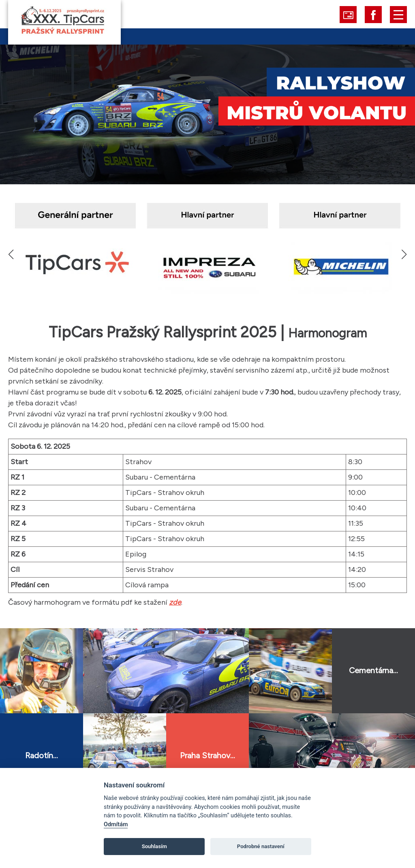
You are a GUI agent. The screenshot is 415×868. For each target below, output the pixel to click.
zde (175, 602)
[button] (404, 254)
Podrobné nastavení (261, 846)
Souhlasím (154, 846)
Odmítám (116, 824)
